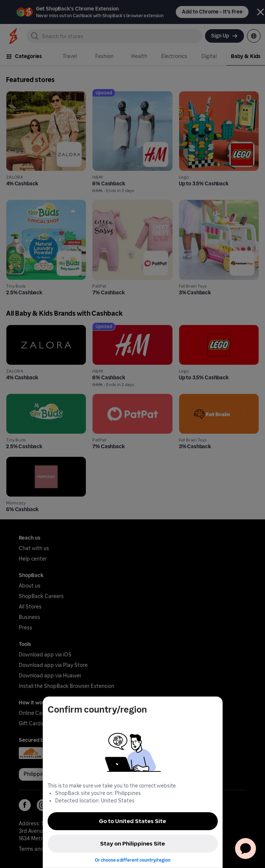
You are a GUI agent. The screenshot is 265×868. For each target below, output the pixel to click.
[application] (246, 849)
